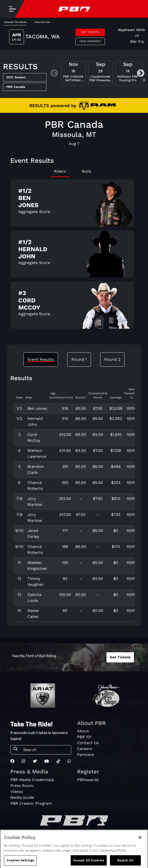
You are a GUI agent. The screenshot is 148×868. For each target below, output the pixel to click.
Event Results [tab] (41, 359)
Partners (85, 755)
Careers (85, 749)
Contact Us (88, 743)
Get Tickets (90, 32)
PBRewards (88, 780)
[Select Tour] (25, 87)
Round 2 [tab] (112, 359)
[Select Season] (25, 77)
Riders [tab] (60, 171)
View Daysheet (90, 41)
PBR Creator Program (31, 803)
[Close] (140, 852)
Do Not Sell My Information (30, 843)
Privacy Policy (68, 843)
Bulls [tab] (86, 171)
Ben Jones (37, 408)
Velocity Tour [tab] (42, 22)
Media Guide (22, 797)
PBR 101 (84, 737)
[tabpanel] (74, 256)
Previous (54, 74)
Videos (17, 792)
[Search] (46, 750)
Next (141, 74)
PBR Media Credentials (32, 780)
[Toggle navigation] (12, 9)
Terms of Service (97, 843)
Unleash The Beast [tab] (15, 22)
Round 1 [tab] (79, 359)
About (83, 731)
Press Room (22, 786)
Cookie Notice (127, 843)
